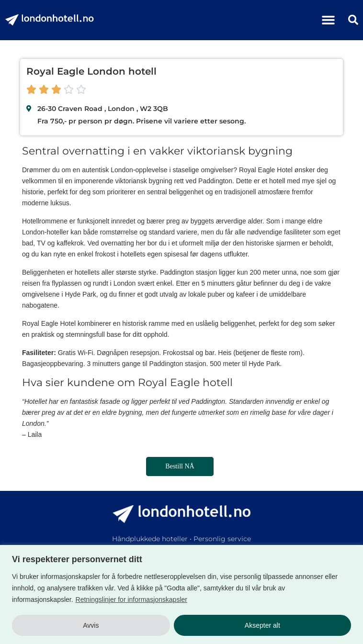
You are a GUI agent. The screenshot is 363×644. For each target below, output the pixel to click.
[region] (181, 594)
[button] (328, 20)
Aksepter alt (262, 625)
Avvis (91, 625)
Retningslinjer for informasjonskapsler (131, 600)
